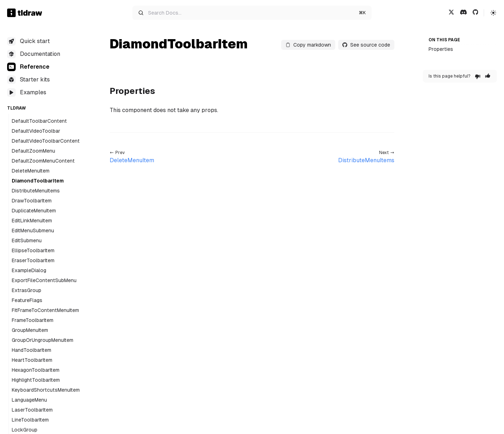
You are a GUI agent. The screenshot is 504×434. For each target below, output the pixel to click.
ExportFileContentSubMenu (44, 280)
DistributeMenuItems (36, 191)
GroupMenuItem (30, 330)
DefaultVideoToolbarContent (46, 141)
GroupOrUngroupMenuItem (43, 340)
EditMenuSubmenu (33, 231)
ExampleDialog (29, 270)
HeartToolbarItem (32, 360)
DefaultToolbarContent (39, 121)
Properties (441, 49)
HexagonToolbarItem (36, 370)
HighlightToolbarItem (36, 380)
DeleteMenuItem (31, 171)
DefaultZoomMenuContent (43, 161)
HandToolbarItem (31, 350)
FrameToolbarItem (33, 320)
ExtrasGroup (27, 290)
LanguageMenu (29, 400)
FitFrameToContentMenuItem (45, 310)
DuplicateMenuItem (34, 211)
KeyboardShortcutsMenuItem (46, 390)
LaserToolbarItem (32, 410)
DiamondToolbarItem (38, 181)
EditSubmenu (27, 240)
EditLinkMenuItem (32, 221)
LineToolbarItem (30, 420)
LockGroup (25, 430)
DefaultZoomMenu (33, 151)
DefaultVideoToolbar (36, 131)
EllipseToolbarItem (33, 250)
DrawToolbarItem (32, 201)
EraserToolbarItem (33, 260)
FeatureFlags (27, 300)
